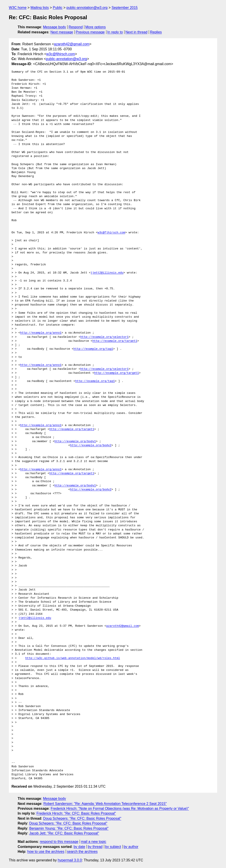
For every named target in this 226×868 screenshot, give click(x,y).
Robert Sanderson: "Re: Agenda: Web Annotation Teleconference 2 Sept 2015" (105, 804)
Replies (156, 32)
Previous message (90, 32)
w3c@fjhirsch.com (61, 54)
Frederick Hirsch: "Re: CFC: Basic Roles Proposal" (76, 813)
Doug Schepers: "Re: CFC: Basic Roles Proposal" (82, 818)
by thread (95, 847)
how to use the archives (46, 852)
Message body (55, 27)
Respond (76, 27)
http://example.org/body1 (75, 442)
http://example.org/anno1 (41, 333)
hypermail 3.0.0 (70, 860)
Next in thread (136, 32)
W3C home (18, 8)
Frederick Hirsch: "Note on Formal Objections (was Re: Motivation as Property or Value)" (120, 809)
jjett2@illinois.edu (107, 273)
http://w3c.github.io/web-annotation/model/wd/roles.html (73, 658)
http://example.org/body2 (91, 445)
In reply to (115, 32)
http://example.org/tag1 (93, 349)
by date (79, 847)
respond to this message (59, 842)
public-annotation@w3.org (87, 8)
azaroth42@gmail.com (72, 44)
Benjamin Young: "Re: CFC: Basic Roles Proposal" (69, 828)
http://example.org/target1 (115, 341)
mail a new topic (94, 842)
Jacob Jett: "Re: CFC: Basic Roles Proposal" (64, 833)
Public (58, 8)
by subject (113, 847)
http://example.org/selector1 (104, 337)
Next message (62, 32)
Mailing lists (40, 8)
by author (131, 847)
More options (96, 27)
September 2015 (124, 8)
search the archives (82, 852)
